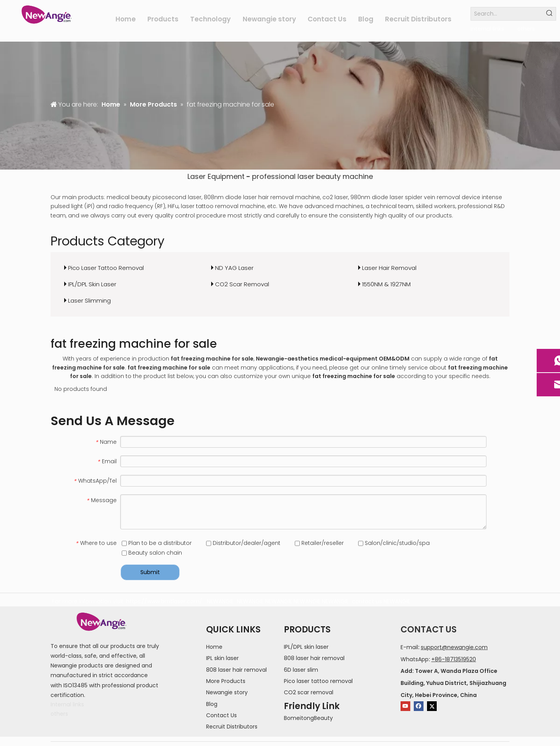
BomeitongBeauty (308, 718)
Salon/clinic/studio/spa (394, 543)
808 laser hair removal (236, 670)
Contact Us (221, 715)
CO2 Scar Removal (242, 284)
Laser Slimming (89, 300)
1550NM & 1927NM (386, 284)
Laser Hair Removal (389, 268)
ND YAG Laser (234, 268)
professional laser (283, 176)
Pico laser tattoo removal (318, 681)
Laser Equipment (216, 176)
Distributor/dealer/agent (243, 543)
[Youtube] (405, 706)
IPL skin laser (222, 658)
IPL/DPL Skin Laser (92, 284)
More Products (226, 681)
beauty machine (345, 176)
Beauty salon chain (152, 553)
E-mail (409, 647)
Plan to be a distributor (157, 543)
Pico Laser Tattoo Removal (106, 268)
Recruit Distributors (232, 727)
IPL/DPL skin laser (306, 647)
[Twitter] (432, 706)
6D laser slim (301, 670)
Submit (150, 572)
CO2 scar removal (309, 692)
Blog (212, 704)
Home (214, 647)
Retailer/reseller (319, 543)
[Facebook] (419, 706)
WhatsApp (415, 659)
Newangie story (227, 692)
